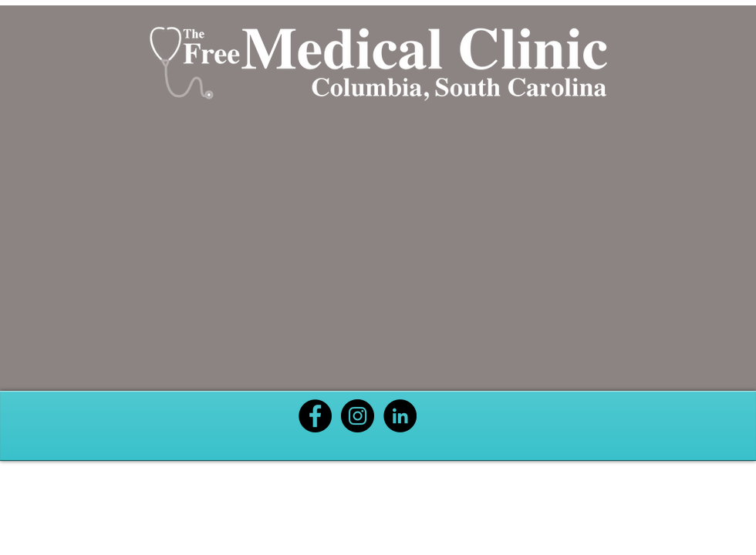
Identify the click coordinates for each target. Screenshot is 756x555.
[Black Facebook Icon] (315, 416)
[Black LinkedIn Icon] (400, 416)
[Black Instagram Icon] (358, 416)
